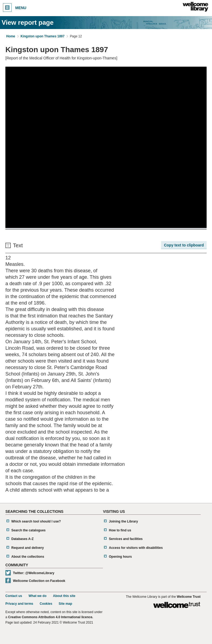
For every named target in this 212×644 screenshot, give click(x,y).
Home (11, 36)
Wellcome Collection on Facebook (39, 581)
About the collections (28, 557)
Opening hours (120, 557)
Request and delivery (28, 548)
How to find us (120, 530)
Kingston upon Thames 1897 (42, 36)
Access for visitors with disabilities (136, 548)
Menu (15, 8)
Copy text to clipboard (184, 245)
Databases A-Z (22, 539)
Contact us (14, 596)
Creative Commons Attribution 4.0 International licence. (51, 617)
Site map (65, 604)
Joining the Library (123, 521)
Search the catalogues (28, 530)
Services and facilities (126, 539)
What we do (38, 596)
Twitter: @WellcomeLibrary (34, 573)
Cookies (46, 604)
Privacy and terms (19, 604)
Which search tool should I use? (36, 521)
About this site (64, 596)
